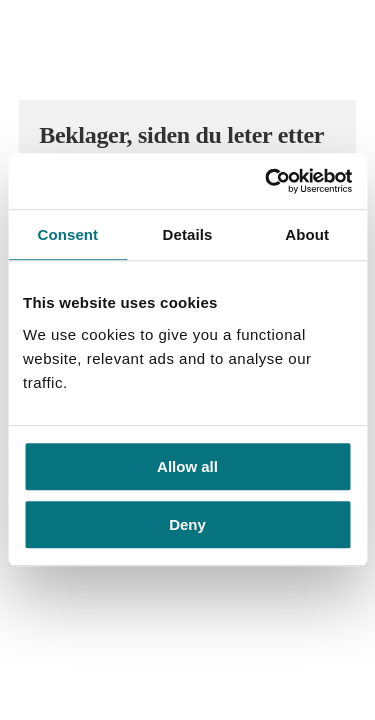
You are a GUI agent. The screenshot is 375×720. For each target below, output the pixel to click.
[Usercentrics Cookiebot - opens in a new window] (267, 181)
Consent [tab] (67, 234)
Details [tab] (188, 234)
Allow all (187, 466)
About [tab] (307, 234)
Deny (187, 525)
